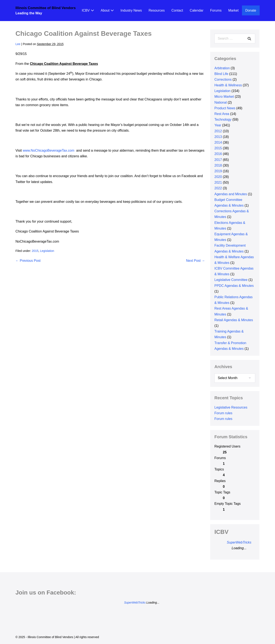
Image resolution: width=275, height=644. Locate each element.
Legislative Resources (231, 407)
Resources (157, 10)
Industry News (131, 10)
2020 (218, 177)
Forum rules (223, 413)
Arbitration (222, 68)
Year (218, 125)
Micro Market (224, 97)
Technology (223, 120)
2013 (218, 137)
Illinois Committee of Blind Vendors (46, 8)
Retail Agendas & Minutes (234, 320)
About (107, 10)
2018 (218, 165)
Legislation (47, 251)
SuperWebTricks (239, 542)
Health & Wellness (228, 85)
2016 (218, 154)
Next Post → (195, 261)
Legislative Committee (231, 280)
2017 (218, 160)
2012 (218, 131)
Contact (177, 10)
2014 (218, 142)
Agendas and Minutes (231, 194)
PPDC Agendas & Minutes (234, 286)
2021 (218, 182)
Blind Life (221, 74)
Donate (251, 10)
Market (233, 10)
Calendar (197, 10)
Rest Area (222, 114)
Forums (216, 10)
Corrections (223, 79)
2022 (218, 188)
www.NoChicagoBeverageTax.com (48, 150)
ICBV (88, 10)
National (221, 102)
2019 (218, 171)
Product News (225, 108)
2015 (35, 251)
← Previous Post (28, 261)
